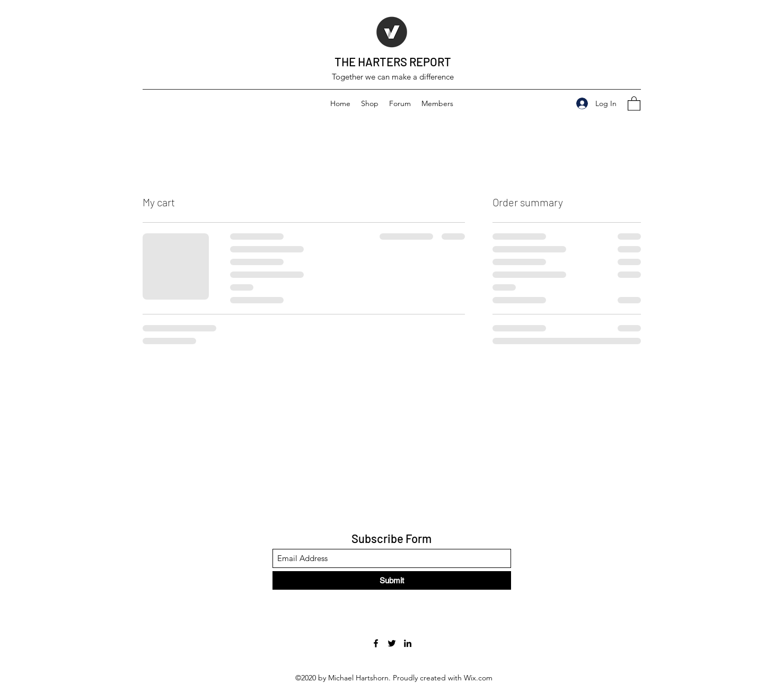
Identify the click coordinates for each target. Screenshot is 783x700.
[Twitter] (392, 643)
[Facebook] (376, 643)
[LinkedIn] (408, 643)
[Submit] (392, 580)
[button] (634, 103)
